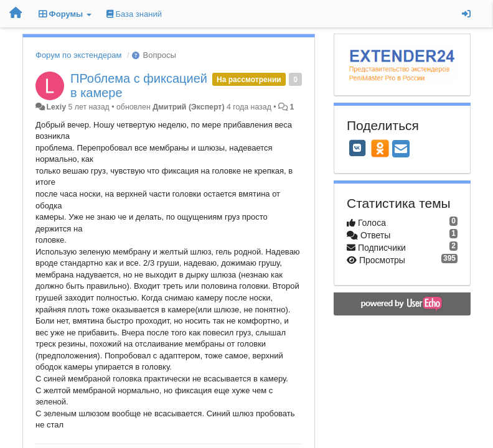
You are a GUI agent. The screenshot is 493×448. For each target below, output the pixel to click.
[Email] (401, 150)
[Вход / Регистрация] (466, 14)
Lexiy (56, 107)
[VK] (357, 148)
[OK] (380, 148)
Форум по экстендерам (78, 55)
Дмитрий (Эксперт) (188, 107)
